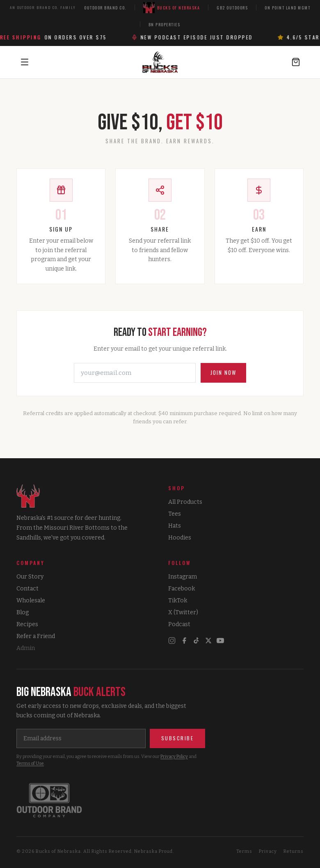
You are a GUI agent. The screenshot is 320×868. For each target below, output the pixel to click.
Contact (27, 589)
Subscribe (178, 738)
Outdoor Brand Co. (105, 8)
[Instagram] (172, 641)
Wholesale (31, 600)
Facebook (182, 589)
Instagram (183, 577)
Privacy (268, 851)
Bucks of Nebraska (172, 8)
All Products (185, 502)
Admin (26, 648)
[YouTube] (220, 641)
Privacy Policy (174, 757)
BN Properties (165, 24)
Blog (23, 612)
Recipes (27, 624)
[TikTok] (197, 641)
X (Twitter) (183, 612)
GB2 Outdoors (232, 8)
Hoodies (180, 538)
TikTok (178, 600)
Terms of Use (30, 764)
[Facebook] (184, 641)
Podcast (179, 624)
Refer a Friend (36, 636)
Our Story (30, 577)
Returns (294, 851)
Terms (244, 851)
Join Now (223, 372)
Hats (175, 526)
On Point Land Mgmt (287, 8)
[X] (208, 641)
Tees (175, 514)
